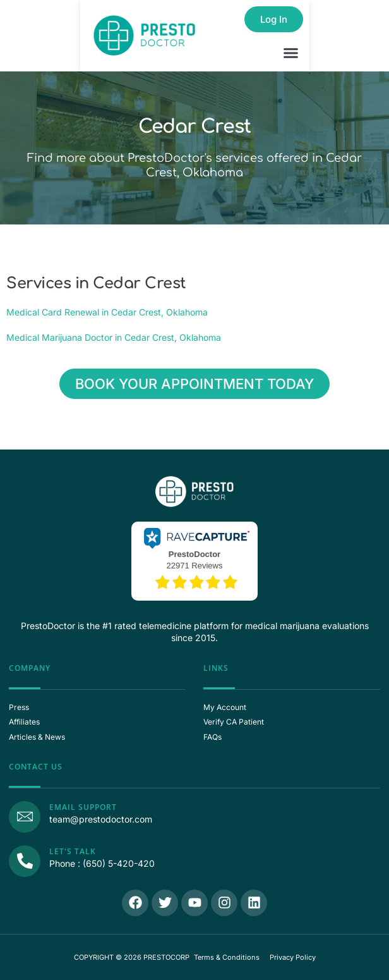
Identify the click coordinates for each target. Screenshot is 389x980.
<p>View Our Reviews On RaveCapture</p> (194, 560)
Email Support (83, 807)
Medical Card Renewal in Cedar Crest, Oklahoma (107, 312)
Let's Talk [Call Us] (73, 851)
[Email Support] (25, 817)
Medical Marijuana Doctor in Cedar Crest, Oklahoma (114, 337)
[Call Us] (25, 861)
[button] (291, 53)
